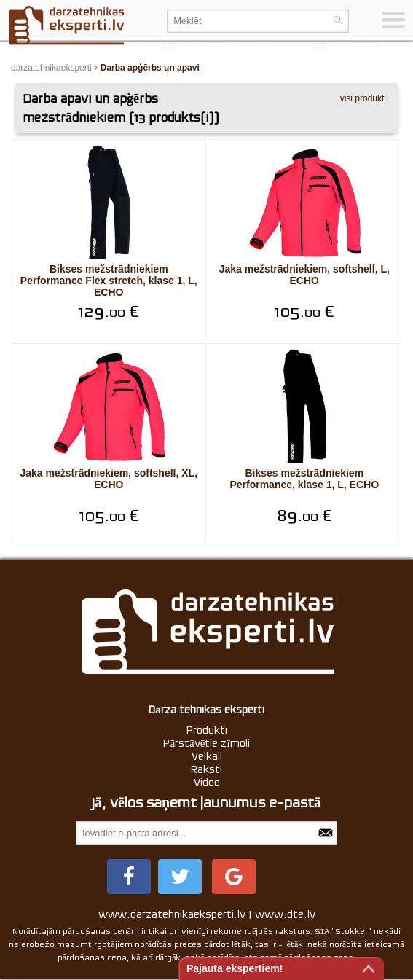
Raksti (206, 769)
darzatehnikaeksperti (51, 68)
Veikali (207, 756)
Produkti (207, 730)
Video (207, 783)
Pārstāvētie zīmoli (206, 743)
